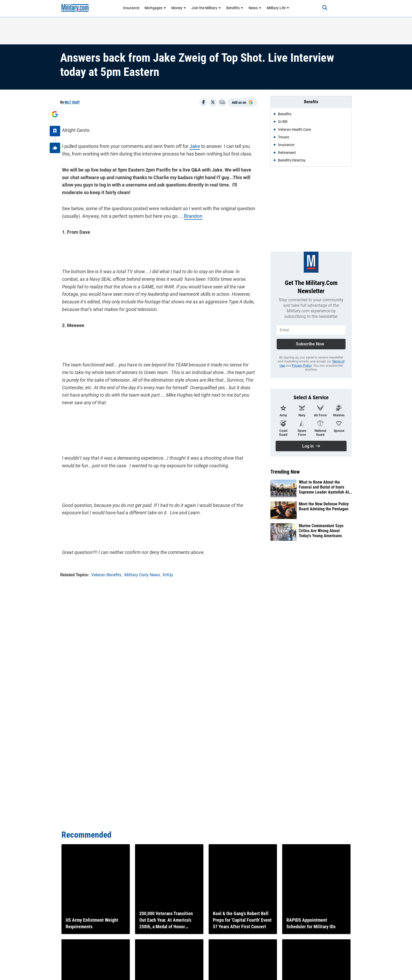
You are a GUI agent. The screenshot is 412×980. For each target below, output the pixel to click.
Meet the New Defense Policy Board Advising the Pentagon (324, 506)
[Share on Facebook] (203, 102)
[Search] (320, 8)
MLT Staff (72, 102)
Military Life (278, 8)
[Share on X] (213, 102)
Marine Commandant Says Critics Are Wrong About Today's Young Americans (321, 531)
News (255, 8)
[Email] (222, 102)
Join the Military (206, 8)
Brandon (191, 214)
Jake (193, 144)
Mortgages (155, 8)
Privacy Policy (302, 366)
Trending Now (285, 472)
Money (179, 8)
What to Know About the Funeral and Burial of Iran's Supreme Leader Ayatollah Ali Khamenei (324, 487)
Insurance (131, 8)
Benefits (235, 8)
